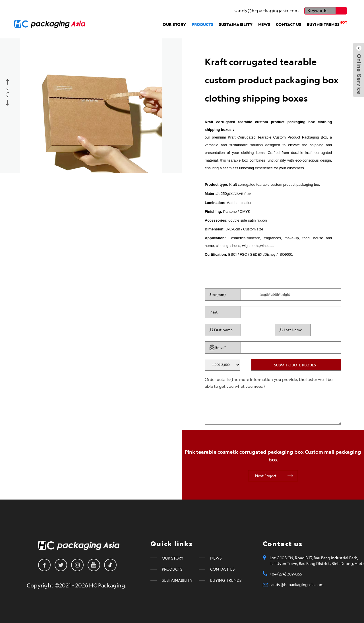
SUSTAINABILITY (236, 24)
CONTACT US (288, 24)
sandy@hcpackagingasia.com (266, 11)
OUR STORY (174, 24)
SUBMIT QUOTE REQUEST (296, 365)
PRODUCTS (202, 24)
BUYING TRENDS (327, 23)
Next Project (266, 476)
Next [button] (8, 102)
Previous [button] (8, 81)
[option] (91, 102)
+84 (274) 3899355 (286, 574)
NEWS (264, 24)
